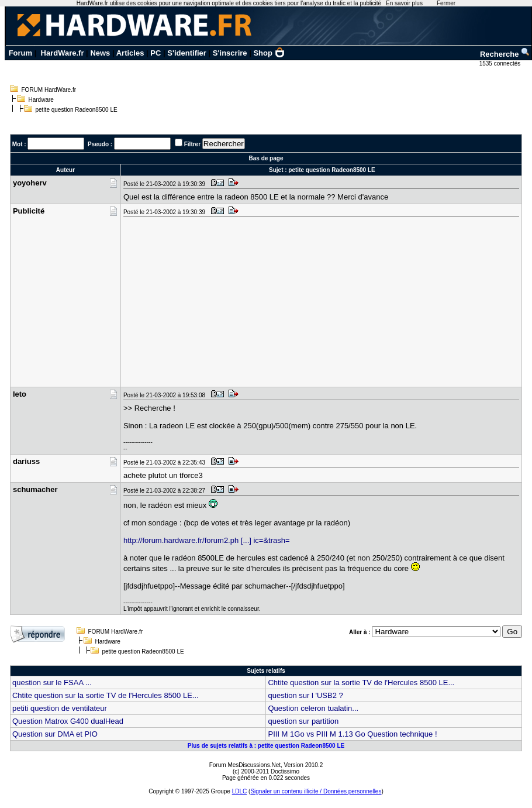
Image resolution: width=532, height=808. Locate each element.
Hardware (41, 100)
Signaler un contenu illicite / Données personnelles (316, 791)
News (100, 53)
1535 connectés (501, 63)
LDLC (240, 791)
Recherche (505, 54)
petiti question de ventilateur (60, 708)
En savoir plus (404, 3)
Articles (130, 53)
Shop (269, 53)
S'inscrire (230, 53)
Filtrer (192, 144)
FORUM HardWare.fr (49, 90)
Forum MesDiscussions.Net (245, 765)
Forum (20, 53)
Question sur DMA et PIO (55, 734)
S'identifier (187, 53)
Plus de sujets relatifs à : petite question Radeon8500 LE (266, 746)
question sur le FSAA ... (52, 682)
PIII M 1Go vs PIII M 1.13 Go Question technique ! (352, 734)
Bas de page (266, 158)
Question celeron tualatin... (313, 708)
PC (156, 53)
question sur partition (303, 721)
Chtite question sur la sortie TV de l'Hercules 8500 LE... (361, 682)
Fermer (446, 3)
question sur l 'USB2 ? (305, 695)
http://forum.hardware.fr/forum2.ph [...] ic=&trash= (207, 540)
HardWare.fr (63, 53)
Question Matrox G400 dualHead (68, 721)
